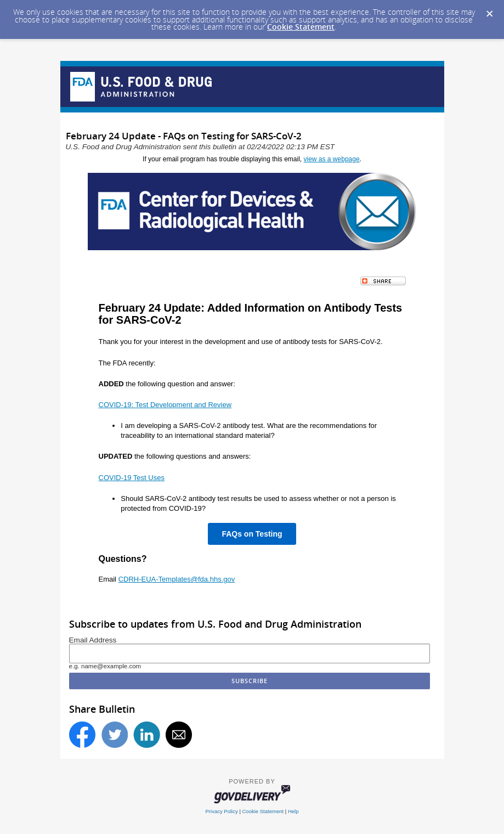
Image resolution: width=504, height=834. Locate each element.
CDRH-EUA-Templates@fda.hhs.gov (177, 579)
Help (293, 811)
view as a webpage (332, 159)
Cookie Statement (301, 27)
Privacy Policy (222, 811)
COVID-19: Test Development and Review (165, 405)
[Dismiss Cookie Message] (490, 14)
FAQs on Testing (252, 534)
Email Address (93, 640)
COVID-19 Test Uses (132, 478)
